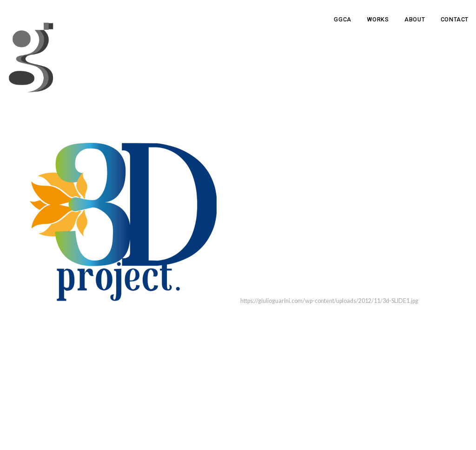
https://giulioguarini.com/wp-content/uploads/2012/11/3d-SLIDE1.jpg (329, 301)
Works (378, 19)
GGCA (342, 19)
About (415, 19)
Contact (455, 19)
